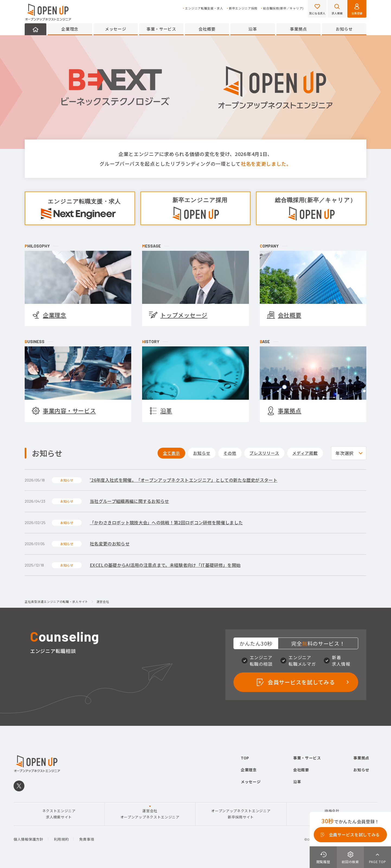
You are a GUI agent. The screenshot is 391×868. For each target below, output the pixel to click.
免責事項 (87, 839)
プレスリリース (264, 453)
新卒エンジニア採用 (243, 8)
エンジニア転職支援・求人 (204, 8)
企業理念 (70, 29)
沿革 (253, 29)
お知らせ (344, 29)
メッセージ (116, 29)
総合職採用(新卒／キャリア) (283, 8)
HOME (36, 29)
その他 (230, 453)
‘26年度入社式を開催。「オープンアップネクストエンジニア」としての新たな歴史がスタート (184, 480)
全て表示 (172, 453)
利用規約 (61, 839)
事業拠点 (298, 29)
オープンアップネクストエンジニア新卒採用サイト (241, 814)
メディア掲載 (305, 453)
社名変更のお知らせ (110, 544)
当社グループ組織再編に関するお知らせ (129, 501)
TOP (245, 758)
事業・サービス (161, 29)
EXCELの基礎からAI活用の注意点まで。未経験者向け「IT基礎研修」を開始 (165, 565)
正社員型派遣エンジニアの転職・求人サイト (56, 602)
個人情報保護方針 (28, 839)
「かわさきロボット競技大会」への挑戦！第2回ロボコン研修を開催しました (166, 522)
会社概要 (207, 29)
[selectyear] (349, 453)
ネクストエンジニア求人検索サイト (59, 814)
